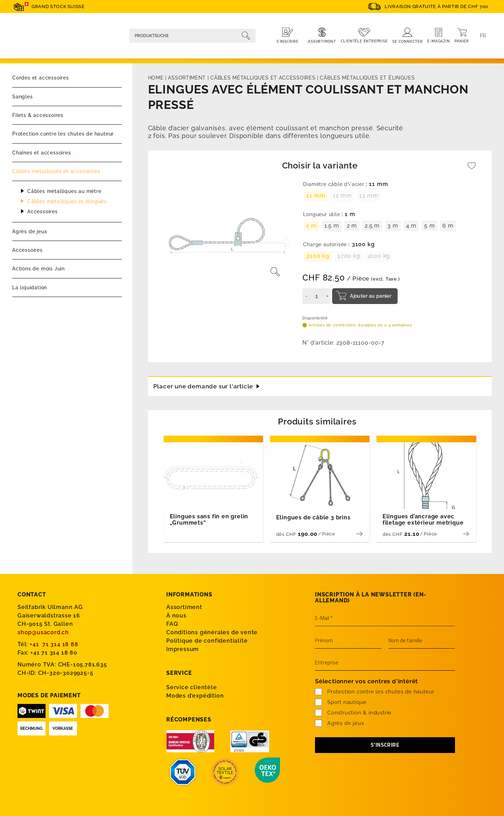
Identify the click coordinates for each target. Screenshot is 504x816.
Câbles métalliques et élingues (67, 201)
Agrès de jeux (30, 231)
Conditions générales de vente (212, 632)
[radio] (316, 196)
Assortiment (187, 78)
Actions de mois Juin (38, 269)
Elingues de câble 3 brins (313, 517)
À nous (176, 615)
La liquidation (30, 288)
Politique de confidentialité (207, 640)
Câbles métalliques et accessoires (56, 171)
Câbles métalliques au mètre (64, 191)
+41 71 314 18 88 (54, 644)
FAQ (172, 624)
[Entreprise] (385, 663)
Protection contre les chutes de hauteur (63, 134)
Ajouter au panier (371, 296)
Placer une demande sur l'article (206, 385)
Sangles (23, 97)
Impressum (183, 649)
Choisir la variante (320, 165)
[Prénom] (348, 641)
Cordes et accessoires (41, 78)
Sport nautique (341, 702)
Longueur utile (321, 215)
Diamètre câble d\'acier (334, 184)
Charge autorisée (325, 245)
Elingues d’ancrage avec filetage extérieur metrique (423, 519)
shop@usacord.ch (43, 632)
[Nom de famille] (422, 641)
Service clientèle (192, 687)
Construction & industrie (353, 712)
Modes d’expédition (195, 695)
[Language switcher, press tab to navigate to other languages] (483, 36)
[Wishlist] (472, 169)
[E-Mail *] (385, 618)
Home (156, 78)
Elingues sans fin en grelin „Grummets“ (209, 519)
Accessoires (43, 212)
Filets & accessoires (38, 115)
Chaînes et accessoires (42, 153)
